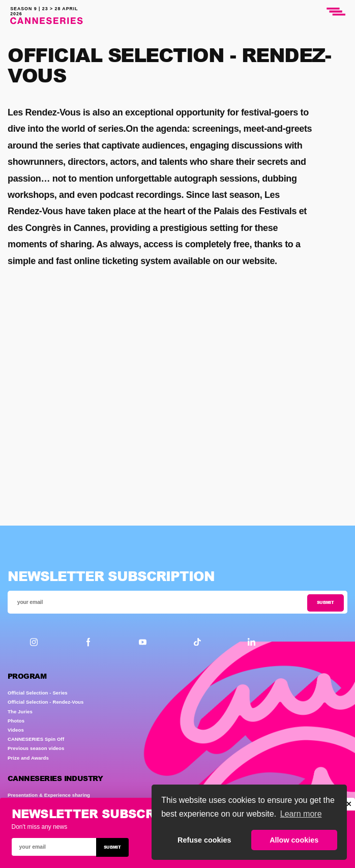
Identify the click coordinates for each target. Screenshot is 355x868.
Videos (16, 730)
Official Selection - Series (38, 693)
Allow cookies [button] (294, 840)
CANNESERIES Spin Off (36, 739)
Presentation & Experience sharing (49, 795)
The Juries (20, 712)
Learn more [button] (301, 814)
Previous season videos (36, 748)
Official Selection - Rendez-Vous (46, 702)
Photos (16, 721)
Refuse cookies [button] (204, 840)
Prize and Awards (28, 758)
